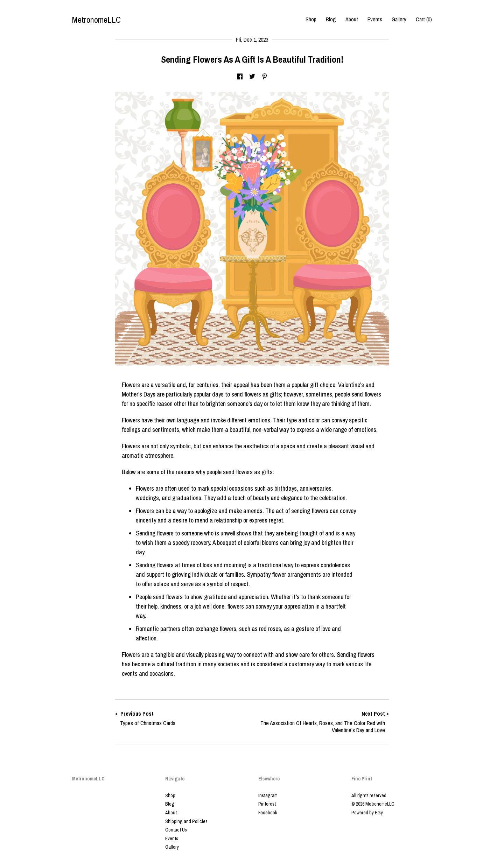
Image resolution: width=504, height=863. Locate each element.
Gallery (399, 19)
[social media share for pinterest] (265, 77)
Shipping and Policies (186, 821)
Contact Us (176, 830)
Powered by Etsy (367, 813)
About (352, 19)
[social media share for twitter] (252, 77)
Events (375, 19)
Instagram (268, 795)
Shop (311, 19)
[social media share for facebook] (240, 77)
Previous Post (183, 718)
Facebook (268, 813)
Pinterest (267, 804)
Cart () (424, 19)
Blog (331, 19)
